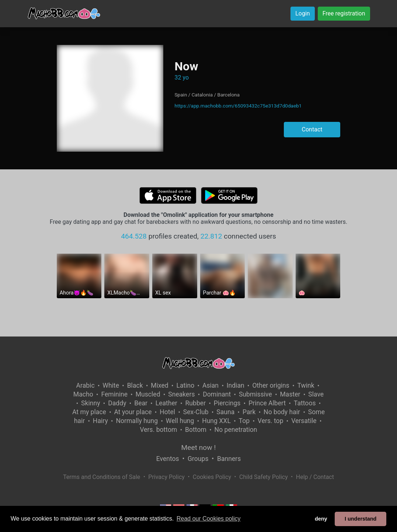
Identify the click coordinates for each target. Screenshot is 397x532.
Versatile (304, 421)
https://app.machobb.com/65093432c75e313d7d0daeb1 (238, 106)
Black (135, 385)
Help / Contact (315, 477)
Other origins (271, 385)
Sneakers (181, 394)
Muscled (148, 394)
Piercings (227, 403)
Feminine (114, 394)
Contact (312, 129)
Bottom (196, 430)
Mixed (159, 385)
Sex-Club (196, 412)
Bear (141, 403)
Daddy (117, 403)
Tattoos (305, 403)
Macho (83, 394)
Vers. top (271, 421)
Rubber (196, 403)
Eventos (168, 459)
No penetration (236, 430)
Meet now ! (199, 448)
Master (290, 394)
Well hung (180, 421)
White (111, 385)
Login (302, 13)
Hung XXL (216, 421)
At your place (133, 412)
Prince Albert (267, 403)
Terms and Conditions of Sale (102, 477)
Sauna (225, 412)
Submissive (255, 394)
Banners (229, 459)
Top (244, 421)
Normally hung (137, 421)
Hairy (100, 421)
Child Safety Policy (264, 477)
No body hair (282, 412)
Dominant (217, 394)
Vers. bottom (158, 430)
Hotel (167, 412)
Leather (166, 403)
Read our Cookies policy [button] (208, 519)
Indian (236, 385)
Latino (185, 385)
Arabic (86, 385)
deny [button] (321, 519)
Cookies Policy (212, 477)
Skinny (90, 403)
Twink (306, 385)
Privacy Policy (166, 477)
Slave (316, 394)
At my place (89, 412)
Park (249, 412)
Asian (210, 385)
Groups (198, 459)
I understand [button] (361, 519)
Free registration (344, 13)
